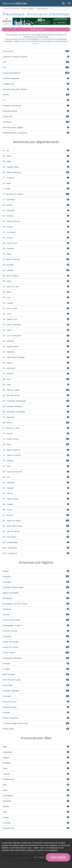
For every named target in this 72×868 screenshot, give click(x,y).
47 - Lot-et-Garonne (36, 336)
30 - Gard (36, 254)
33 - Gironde (36, 265)
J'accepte (58, 857)
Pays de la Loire (36, 702)
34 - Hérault (36, 270)
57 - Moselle (36, 374)
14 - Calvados (36, 200)
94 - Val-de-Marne (36, 531)
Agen (36, 747)
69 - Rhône (36, 423)
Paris (36, 812)
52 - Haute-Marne (36, 347)
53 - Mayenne (36, 352)
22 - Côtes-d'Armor (36, 221)
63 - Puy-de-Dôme (36, 395)
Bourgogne (36, 598)
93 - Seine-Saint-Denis (36, 526)
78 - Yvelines (36, 461)
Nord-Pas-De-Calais (36, 680)
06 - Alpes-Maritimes (36, 172)
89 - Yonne (36, 510)
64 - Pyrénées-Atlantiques (36, 401)
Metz (36, 790)
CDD (36, 62)
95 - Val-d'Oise (36, 537)
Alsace (36, 571)
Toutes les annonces (11, 9)
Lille (36, 785)
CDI (36, 68)
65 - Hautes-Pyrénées (36, 406)
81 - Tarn (36, 466)
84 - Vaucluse (36, 483)
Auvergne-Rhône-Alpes (36, 587)
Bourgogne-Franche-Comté (36, 604)
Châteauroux (36, 779)
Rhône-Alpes (36, 729)
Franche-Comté (36, 631)
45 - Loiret (36, 330)
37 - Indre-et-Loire (36, 287)
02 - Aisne (36, 156)
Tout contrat (36, 51)
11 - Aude (36, 189)
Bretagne (36, 609)
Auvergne (36, 582)
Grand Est (36, 636)
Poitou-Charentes (36, 718)
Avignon (36, 758)
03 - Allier (36, 162)
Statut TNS (36, 117)
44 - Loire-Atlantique (36, 325)
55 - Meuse (36, 363)
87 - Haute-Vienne (36, 499)
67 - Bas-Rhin (36, 417)
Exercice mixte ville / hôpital (36, 89)
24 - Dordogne (36, 232)
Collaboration (36, 84)
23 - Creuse (36, 227)
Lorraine (36, 669)
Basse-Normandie (36, 593)
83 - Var (36, 477)
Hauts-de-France (36, 647)
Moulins (36, 806)
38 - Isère (36, 292)
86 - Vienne (36, 493)
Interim (36, 95)
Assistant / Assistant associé (36, 57)
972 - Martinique (36, 548)
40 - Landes (36, 303)
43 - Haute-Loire (36, 319)
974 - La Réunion (36, 553)
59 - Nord (36, 379)
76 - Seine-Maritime (36, 450)
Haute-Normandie (36, 642)
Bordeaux (36, 763)
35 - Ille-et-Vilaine (36, 276)
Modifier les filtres (36, 29)
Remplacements (36, 111)
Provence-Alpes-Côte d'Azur (36, 723)
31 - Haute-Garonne (36, 259)
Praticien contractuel (36, 106)
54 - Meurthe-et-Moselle (36, 357)
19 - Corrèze (36, 216)
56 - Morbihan (36, 368)
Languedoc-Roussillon (36, 658)
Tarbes (36, 817)
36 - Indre (36, 281)
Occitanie (36, 696)
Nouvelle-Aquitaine (36, 691)
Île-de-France (36, 653)
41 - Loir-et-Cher (36, 308)
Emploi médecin (28, 9)
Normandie (36, 685)
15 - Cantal (36, 205)
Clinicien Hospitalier (36, 78)
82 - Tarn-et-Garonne (36, 472)
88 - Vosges (36, 504)
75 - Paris (36, 444)
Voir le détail (38, 857)
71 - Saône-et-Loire (36, 428)
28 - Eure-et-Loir (36, 243)
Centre (36, 615)
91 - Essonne (36, 515)
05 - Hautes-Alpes (36, 167)
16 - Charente (36, 211)
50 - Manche (36, 341)
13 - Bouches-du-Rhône (36, 194)
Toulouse (36, 823)
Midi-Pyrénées (36, 674)
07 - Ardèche (36, 178)
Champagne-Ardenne (36, 625)
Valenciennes (36, 828)
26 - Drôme (36, 238)
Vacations (36, 122)
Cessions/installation (36, 73)
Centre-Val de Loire (36, 620)
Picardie (36, 712)
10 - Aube (36, 183)
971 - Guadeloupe (36, 542)
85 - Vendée (36, 488)
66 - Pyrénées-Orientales (36, 412)
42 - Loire (36, 314)
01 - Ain (36, 151)
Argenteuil (36, 752)
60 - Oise (36, 385)
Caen (36, 768)
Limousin (36, 664)
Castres (36, 774)
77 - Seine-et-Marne (36, 455)
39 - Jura (36, 298)
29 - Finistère (36, 249)
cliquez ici (36, 43)
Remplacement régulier (36, 127)
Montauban (36, 796)
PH (36, 100)
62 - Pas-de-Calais (36, 390)
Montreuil (36, 801)
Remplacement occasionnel (36, 133)
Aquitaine (36, 576)
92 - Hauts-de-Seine (36, 521)
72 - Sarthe (36, 434)
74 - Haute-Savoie (36, 439)
